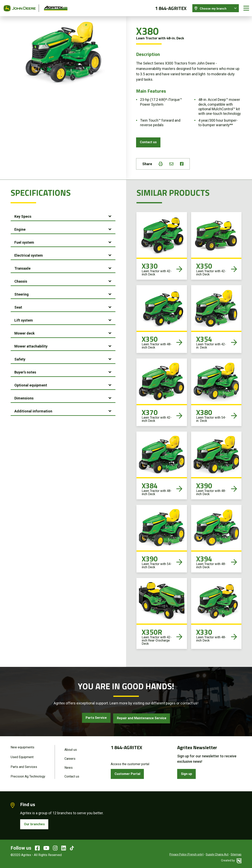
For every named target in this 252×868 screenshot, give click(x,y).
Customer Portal (128, 773)
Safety (20, 358)
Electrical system (29, 254)
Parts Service (93, 717)
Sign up (187, 773)
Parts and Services (24, 766)
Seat (18, 306)
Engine (20, 228)
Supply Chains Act (217, 855)
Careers (70, 758)
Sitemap (236, 855)
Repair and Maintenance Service (143, 717)
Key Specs (23, 215)
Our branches (35, 824)
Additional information (33, 410)
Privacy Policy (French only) (186, 855)
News (69, 767)
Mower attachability (31, 345)
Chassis (21, 280)
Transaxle (22, 267)
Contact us (149, 141)
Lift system (24, 319)
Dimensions (24, 397)
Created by (234, 861)
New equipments (22, 746)
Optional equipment (31, 384)
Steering (22, 293)
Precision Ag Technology (28, 776)
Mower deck (25, 332)
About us (71, 748)
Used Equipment (22, 756)
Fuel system (24, 241)
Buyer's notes (25, 371)
